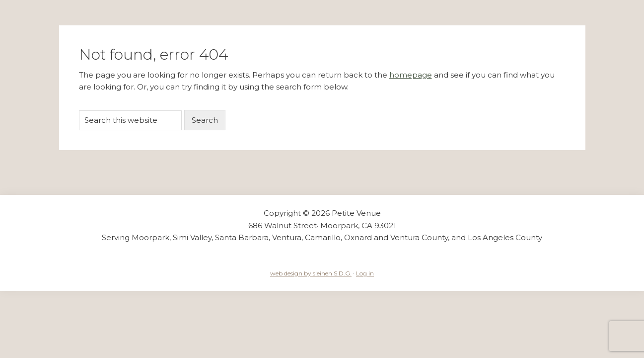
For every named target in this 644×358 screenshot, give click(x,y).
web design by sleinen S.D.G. (311, 273)
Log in (365, 273)
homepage (411, 75)
